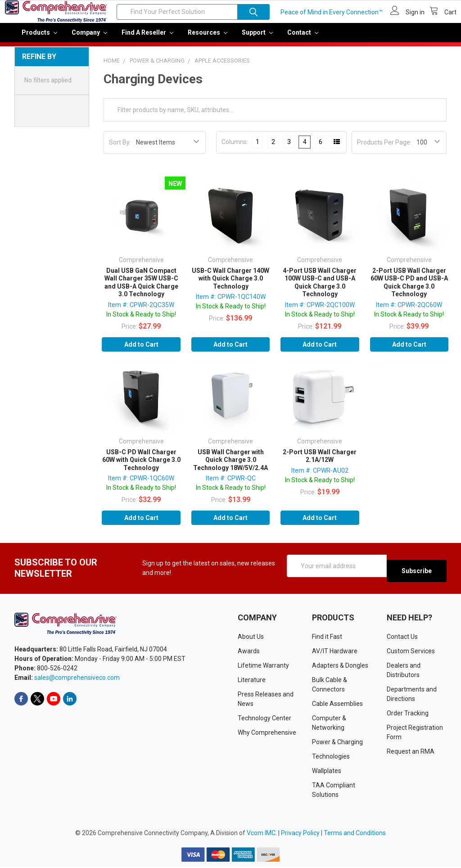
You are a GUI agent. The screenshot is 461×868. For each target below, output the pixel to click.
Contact (303, 39)
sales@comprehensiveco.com (77, 679)
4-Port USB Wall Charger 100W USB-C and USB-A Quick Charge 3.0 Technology (320, 289)
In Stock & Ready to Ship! (141, 321)
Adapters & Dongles (340, 667)
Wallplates (327, 772)
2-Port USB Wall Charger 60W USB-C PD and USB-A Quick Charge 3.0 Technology (409, 289)
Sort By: (120, 149)
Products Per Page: (384, 149)
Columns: (235, 148)
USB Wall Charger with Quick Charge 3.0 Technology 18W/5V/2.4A (230, 466)
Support (257, 39)
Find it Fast (327, 638)
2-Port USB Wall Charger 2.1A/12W (320, 462)
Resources (208, 39)
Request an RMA (411, 753)
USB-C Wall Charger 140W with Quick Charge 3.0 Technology (230, 285)
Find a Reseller (147, 39)
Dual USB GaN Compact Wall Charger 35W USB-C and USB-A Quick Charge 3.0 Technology (141, 289)
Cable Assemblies (337, 705)
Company (89, 39)
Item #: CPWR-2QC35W (141, 311)
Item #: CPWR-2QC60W (409, 311)
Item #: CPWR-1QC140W (231, 303)
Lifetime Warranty (263, 667)
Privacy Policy (300, 834)
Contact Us (402, 638)
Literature (252, 681)
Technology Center (264, 719)
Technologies (331, 758)
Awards (249, 652)
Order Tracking (408, 714)
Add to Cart (141, 351)
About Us (251, 638)
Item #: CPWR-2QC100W (320, 311)
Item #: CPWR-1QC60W (141, 484)
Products (39, 39)
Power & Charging (337, 743)
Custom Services (411, 652)
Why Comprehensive (267, 734)
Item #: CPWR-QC (231, 484)
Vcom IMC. (262, 834)
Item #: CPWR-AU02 (320, 477)
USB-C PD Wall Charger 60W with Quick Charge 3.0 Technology (141, 466)
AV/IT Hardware (335, 652)
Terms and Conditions (355, 834)
